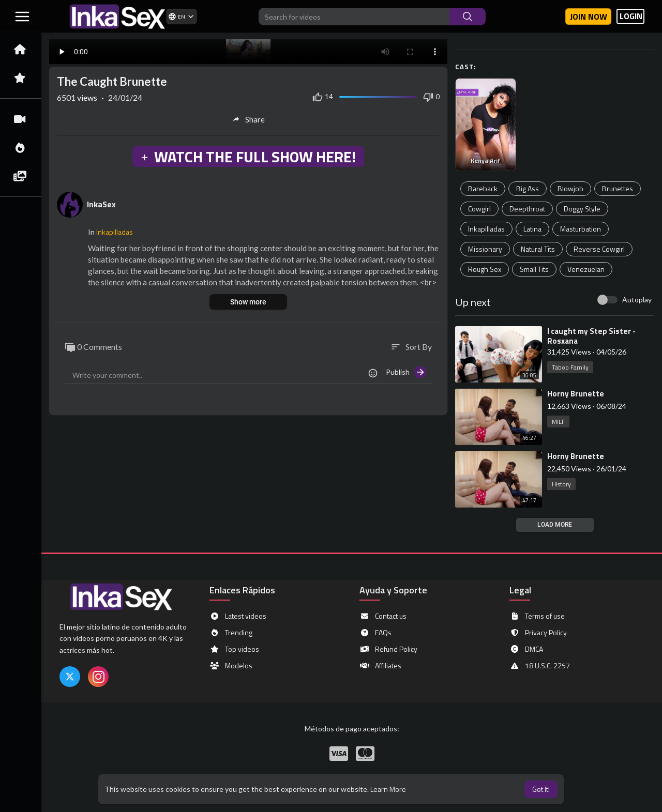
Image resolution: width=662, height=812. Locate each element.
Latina (532, 229)
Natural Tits (538, 249)
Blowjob (570, 188)
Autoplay (637, 300)
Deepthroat (527, 209)
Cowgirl (479, 209)
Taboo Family (570, 367)
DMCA (526, 649)
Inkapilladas (486, 229)
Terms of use (537, 616)
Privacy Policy (538, 633)
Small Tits (534, 269)
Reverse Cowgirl (599, 249)
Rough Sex (485, 269)
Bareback (483, 188)
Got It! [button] (541, 789)
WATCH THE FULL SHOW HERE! (248, 157)
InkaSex (101, 204)
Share (249, 119)
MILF (558, 422)
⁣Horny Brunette (576, 394)
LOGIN (631, 16)
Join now (589, 17)
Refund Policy (388, 649)
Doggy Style (582, 209)
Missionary (485, 249)
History (561, 484)
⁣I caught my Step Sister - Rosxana (591, 336)
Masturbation (581, 229)
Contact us (383, 616)
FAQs (375, 633)
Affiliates (380, 666)
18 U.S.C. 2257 (540, 666)
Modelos (231, 666)
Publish (406, 372)
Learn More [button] (388, 789)
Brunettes (618, 188)
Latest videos (238, 616)
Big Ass (528, 188)
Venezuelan (586, 269)
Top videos (234, 649)
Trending (231, 633)
